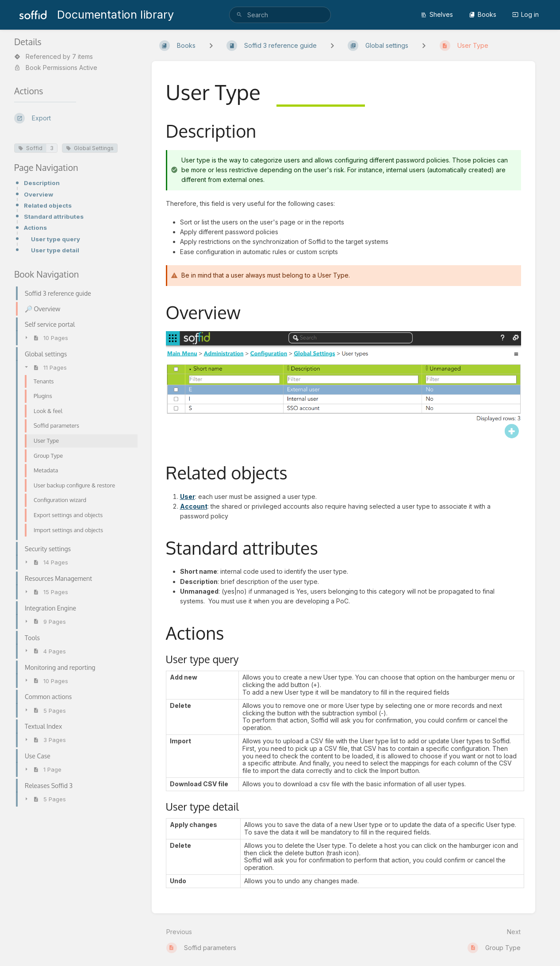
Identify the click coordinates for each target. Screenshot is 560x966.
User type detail (55, 250)
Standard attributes (54, 216)
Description (42, 183)
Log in (525, 14)
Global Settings (90, 148)
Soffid (30, 148)
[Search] (239, 15)
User (188, 497)
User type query (56, 239)
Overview (38, 194)
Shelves (437, 14)
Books (483, 14)
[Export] (76, 118)
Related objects (48, 205)
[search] (280, 15)
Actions (35, 228)
